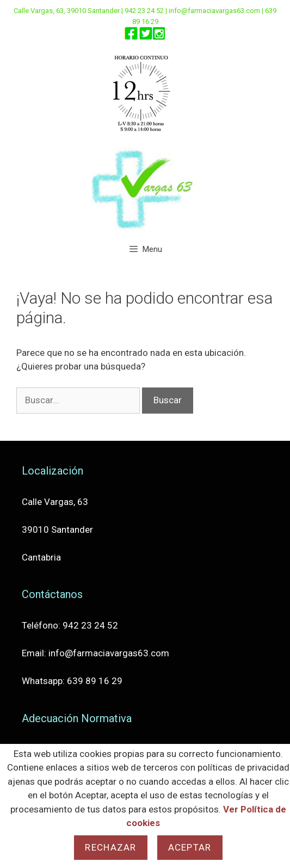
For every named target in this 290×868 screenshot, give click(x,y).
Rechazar (110, 847)
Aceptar (190, 847)
